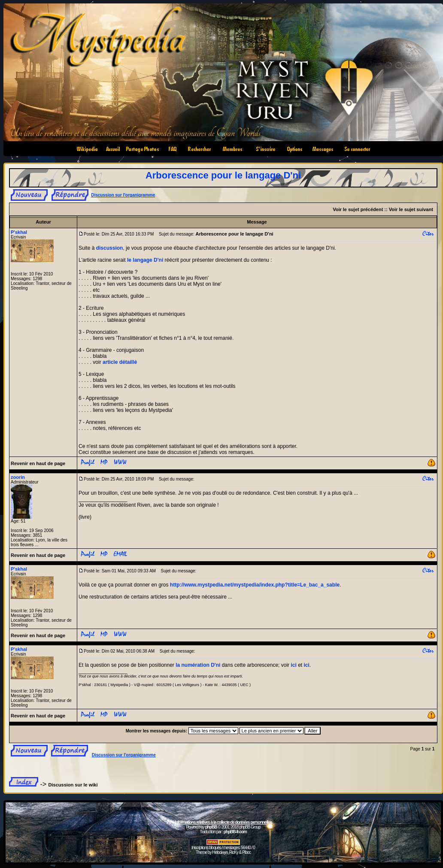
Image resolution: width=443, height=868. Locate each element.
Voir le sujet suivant (411, 209)
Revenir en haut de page (38, 463)
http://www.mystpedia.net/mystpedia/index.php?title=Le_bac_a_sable (255, 585)
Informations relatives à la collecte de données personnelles (223, 822)
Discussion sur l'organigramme (123, 195)
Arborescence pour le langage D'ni (223, 175)
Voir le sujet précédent (358, 209)
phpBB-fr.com (235, 832)
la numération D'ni (198, 665)
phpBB (211, 827)
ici (293, 665)
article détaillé (120, 362)
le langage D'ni (145, 260)
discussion (110, 248)
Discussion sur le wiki (73, 785)
